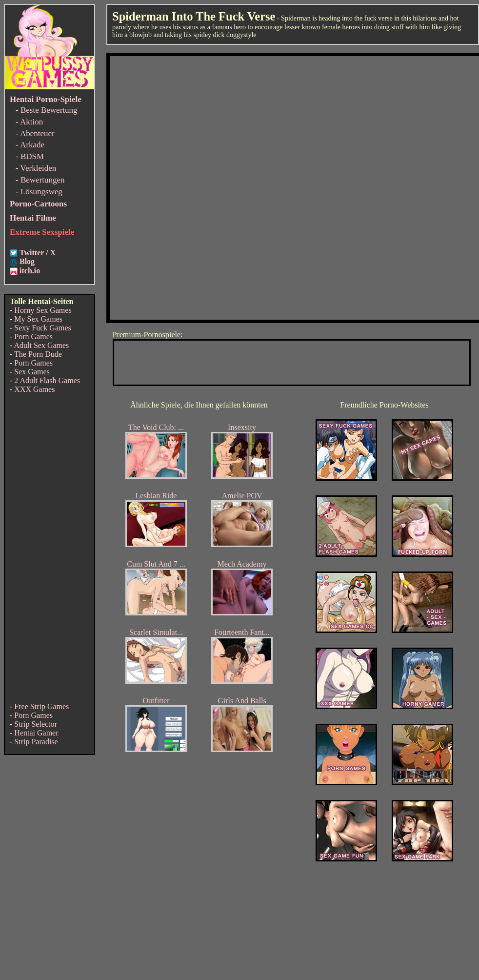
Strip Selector (36, 724)
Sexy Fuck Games (42, 328)
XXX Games (34, 389)
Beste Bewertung (49, 110)
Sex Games (32, 372)
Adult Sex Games (41, 345)
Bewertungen (43, 180)
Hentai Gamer (36, 733)
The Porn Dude (38, 354)
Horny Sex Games (43, 310)
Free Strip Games (41, 706)
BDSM (32, 156)
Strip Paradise (36, 742)
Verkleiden (39, 168)
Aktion (31, 122)
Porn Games (33, 337)
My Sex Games (38, 319)
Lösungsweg (41, 192)
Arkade (32, 145)
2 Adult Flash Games (47, 380)
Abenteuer (37, 133)
